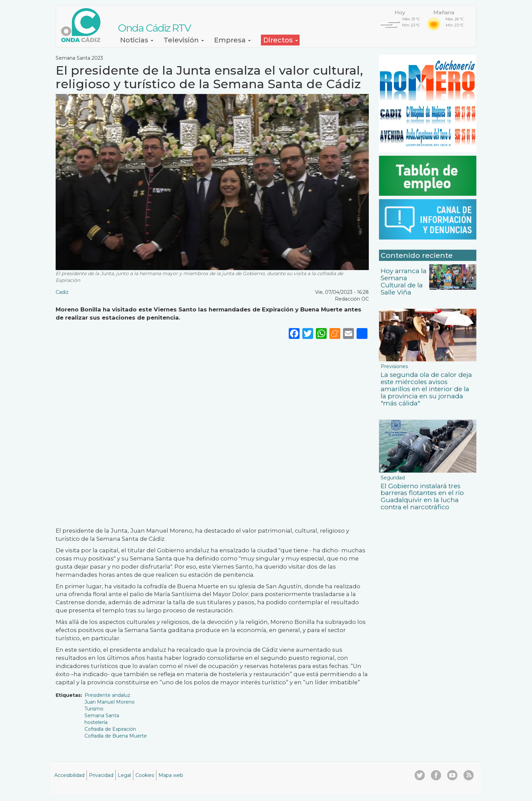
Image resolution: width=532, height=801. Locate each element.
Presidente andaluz (107, 695)
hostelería (96, 722)
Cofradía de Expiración (110, 729)
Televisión (184, 40)
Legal (124, 775)
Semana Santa (102, 716)
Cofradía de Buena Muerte (116, 736)
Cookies (145, 775)
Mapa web (171, 775)
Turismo (94, 709)
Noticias (137, 40)
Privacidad (101, 775)
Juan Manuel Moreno (110, 702)
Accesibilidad (69, 775)
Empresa (232, 40)
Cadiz (62, 292)
